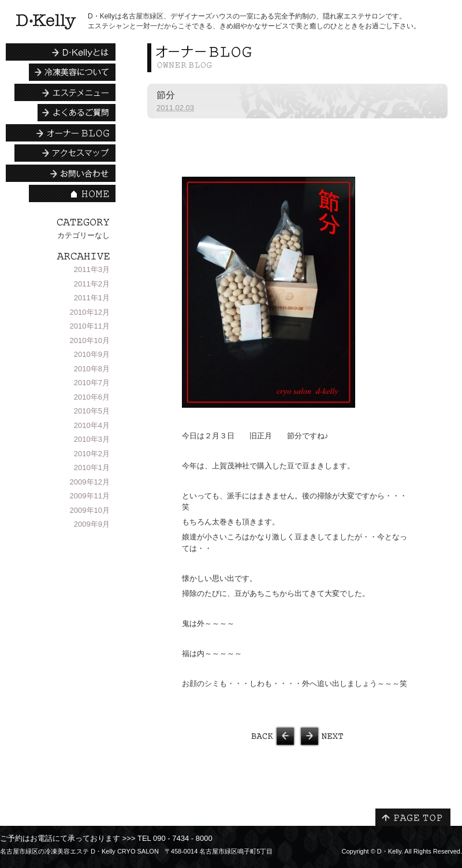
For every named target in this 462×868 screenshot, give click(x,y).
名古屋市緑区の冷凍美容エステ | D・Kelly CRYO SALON (46, 22)
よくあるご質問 (77, 113)
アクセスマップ (65, 153)
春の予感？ (372, 736)
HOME (72, 193)
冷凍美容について (72, 72)
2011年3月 (92, 269)
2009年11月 (90, 496)
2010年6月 (92, 397)
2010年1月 (92, 467)
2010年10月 (90, 340)
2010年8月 (92, 369)
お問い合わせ (61, 173)
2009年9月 (92, 524)
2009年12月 (90, 482)
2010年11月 (90, 326)
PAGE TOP (413, 817)
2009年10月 (90, 510)
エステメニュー (65, 92)
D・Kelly (389, 851)
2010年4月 (92, 425)
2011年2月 (92, 284)
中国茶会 (222, 736)
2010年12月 (90, 312)
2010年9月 (92, 354)
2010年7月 (92, 383)
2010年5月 (92, 411)
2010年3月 (92, 439)
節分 (166, 95)
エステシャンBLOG (61, 133)
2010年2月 (92, 454)
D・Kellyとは (61, 52)
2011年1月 (92, 298)
